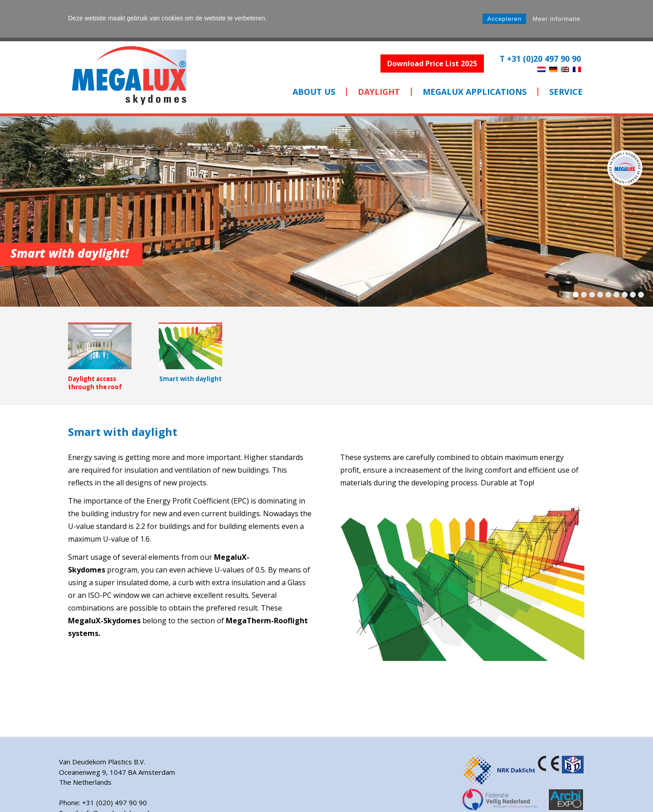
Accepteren (504, 19)
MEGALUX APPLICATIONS (475, 92)
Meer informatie (557, 19)
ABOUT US (314, 92)
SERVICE (566, 92)
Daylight (379, 92)
